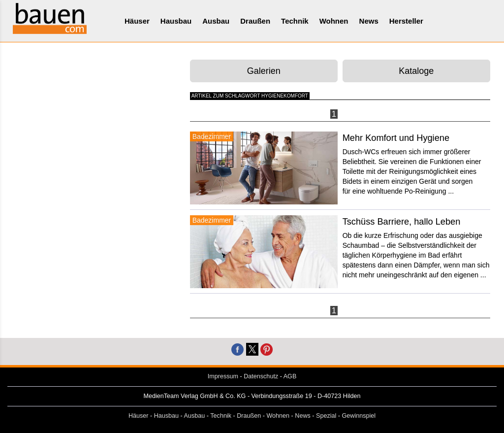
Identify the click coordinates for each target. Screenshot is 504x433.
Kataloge (416, 71)
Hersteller (406, 21)
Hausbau (176, 21)
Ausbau (216, 21)
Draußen (255, 21)
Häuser (137, 21)
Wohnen (334, 21)
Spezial (326, 416)
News (369, 21)
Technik (295, 21)
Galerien (264, 71)
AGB (290, 376)
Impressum (223, 376)
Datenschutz (261, 376)
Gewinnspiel (359, 416)
